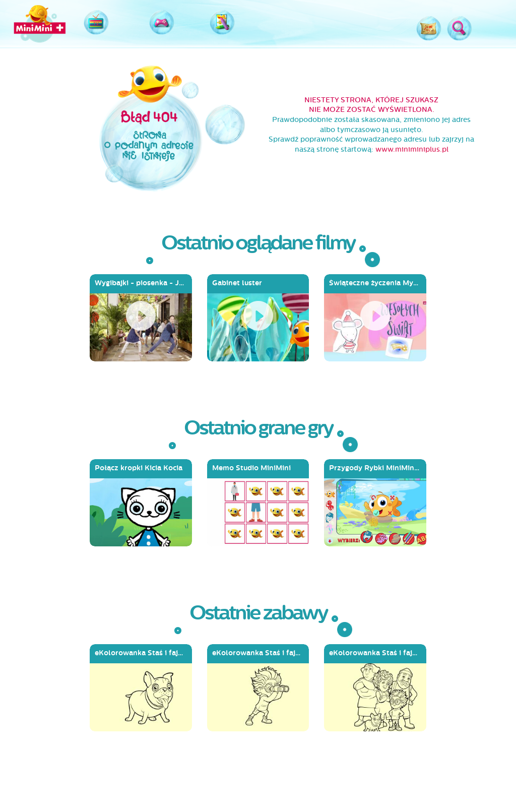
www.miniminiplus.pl (412, 149)
